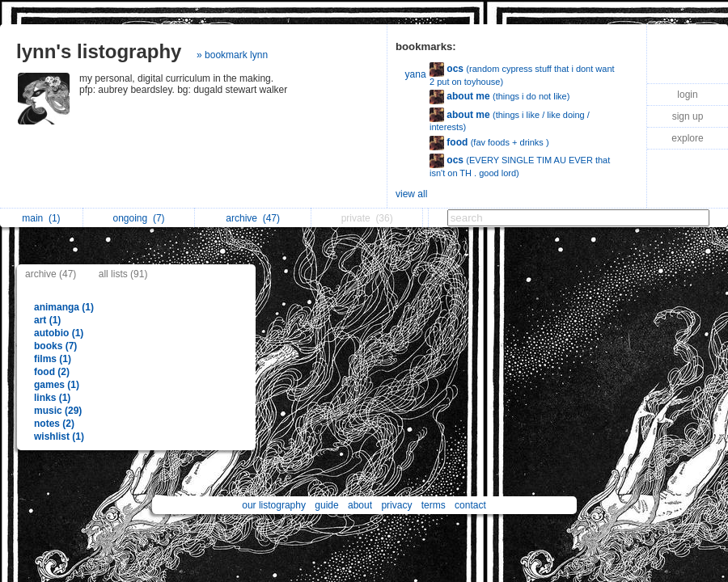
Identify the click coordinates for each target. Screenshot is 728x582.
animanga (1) (64, 307)
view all (411, 194)
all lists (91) (123, 274)
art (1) (47, 320)
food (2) (52, 372)
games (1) (57, 385)
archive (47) (51, 274)
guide (326, 505)
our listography (274, 505)
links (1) (52, 398)
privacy (396, 505)
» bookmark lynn (232, 55)
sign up (688, 116)
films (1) (53, 359)
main (41, 218)
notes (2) (54, 424)
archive (253, 218)
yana (416, 74)
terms (434, 505)
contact (470, 505)
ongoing (139, 218)
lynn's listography (99, 51)
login (687, 95)
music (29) (58, 411)
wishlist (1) (59, 436)
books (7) (55, 346)
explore (687, 138)
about (360, 505)
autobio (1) (59, 333)
